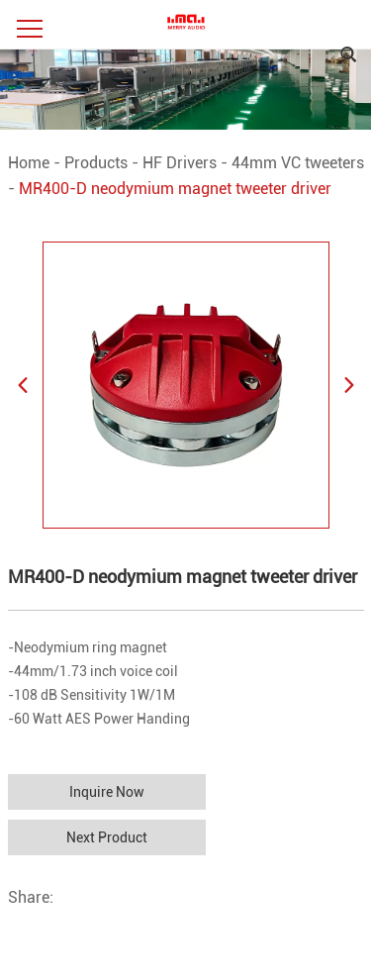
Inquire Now (107, 792)
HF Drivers (180, 163)
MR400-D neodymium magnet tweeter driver (175, 189)
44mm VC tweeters (298, 163)
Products (96, 163)
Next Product (107, 837)
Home (29, 163)
